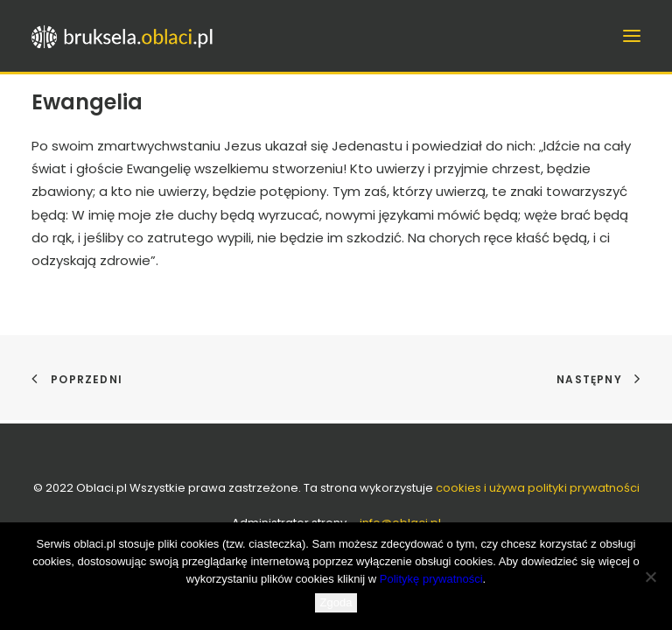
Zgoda (336, 602)
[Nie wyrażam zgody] (650, 577)
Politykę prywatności (431, 579)
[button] (632, 36)
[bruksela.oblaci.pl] (123, 36)
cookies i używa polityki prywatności (538, 488)
